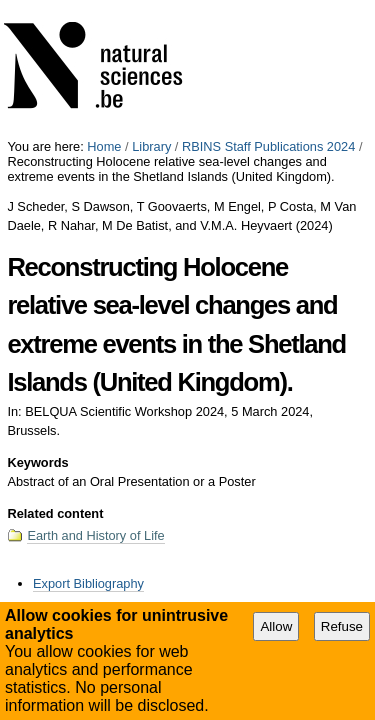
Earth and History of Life (95, 396)
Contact (225, 513)
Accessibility (155, 513)
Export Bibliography (88, 444)
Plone (287, 513)
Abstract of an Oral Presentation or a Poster (248, 487)
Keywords (37, 323)
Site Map (80, 513)
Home (104, 7)
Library (151, 7)
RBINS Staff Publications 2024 (268, 7)
